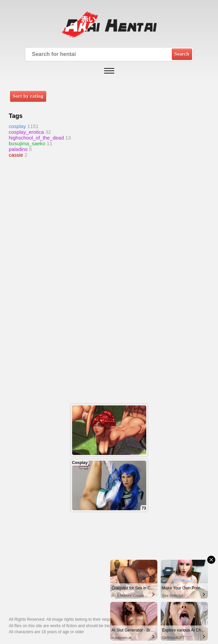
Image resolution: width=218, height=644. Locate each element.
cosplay (17, 126)
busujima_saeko (27, 143)
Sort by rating (28, 96)
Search (182, 54)
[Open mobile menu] (109, 71)
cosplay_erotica (26, 132)
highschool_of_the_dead (36, 138)
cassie (16, 155)
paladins (18, 149)
